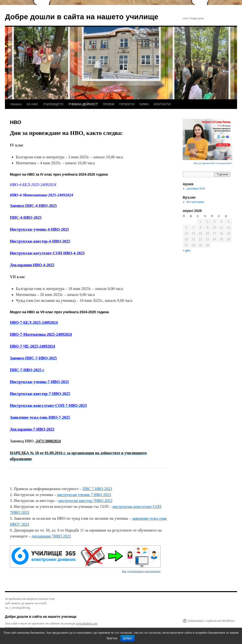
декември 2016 (196, 188)
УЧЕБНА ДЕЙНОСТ (83, 104)
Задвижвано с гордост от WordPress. (211, 621)
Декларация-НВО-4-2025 (32, 265)
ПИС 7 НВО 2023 (97, 489)
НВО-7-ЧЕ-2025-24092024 (32, 346)
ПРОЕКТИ (127, 104)
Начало (16, 104)
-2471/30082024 (48, 441)
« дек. (187, 250)
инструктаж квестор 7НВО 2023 (85, 501)
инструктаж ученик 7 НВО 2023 (84, 495)
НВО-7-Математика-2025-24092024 (41, 334)
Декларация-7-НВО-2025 (32, 429)
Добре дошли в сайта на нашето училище (82, 17)
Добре (128, 638)
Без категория (195, 202)
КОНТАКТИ (162, 104)
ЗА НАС (32, 104)
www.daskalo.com (86, 623)
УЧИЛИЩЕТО (53, 104)
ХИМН (144, 104)
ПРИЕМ (109, 104)
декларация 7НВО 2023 (51, 536)
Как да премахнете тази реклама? (141, 571)
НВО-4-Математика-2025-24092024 (41, 195)
